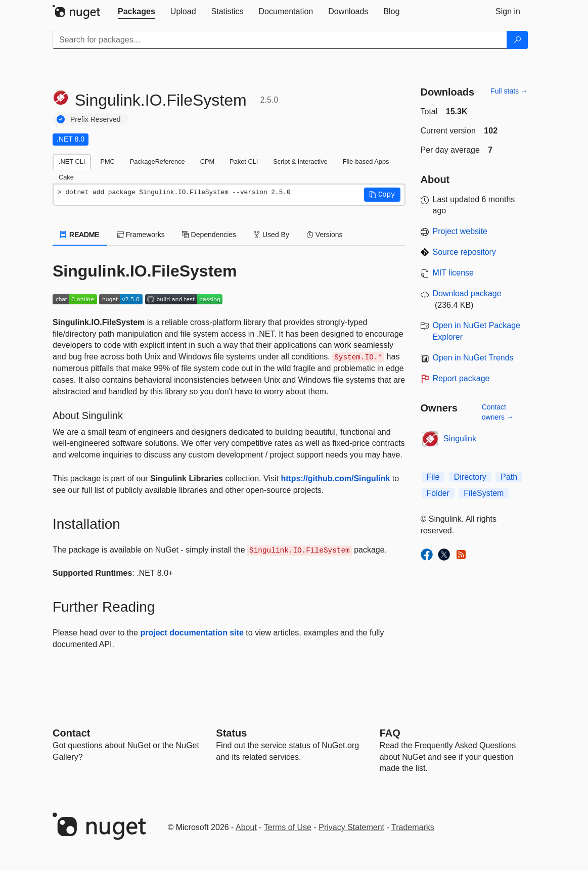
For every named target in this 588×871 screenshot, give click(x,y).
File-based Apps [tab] (366, 162)
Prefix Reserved (96, 119)
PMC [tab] (107, 162)
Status (231, 733)
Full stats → (509, 91)
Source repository (464, 252)
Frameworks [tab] (141, 235)
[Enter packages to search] (280, 40)
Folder (438, 493)
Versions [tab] (325, 235)
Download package (467, 293)
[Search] (517, 40)
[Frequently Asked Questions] (390, 733)
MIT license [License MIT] (454, 273)
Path (509, 477)
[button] (382, 195)
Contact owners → (498, 412)
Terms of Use (288, 827)
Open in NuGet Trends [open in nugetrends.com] (473, 358)
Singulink (460, 439)
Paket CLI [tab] (244, 162)
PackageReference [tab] (157, 162)
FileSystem (484, 493)
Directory (470, 477)
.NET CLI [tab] (72, 162)
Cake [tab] (66, 177)
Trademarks (413, 827)
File (433, 477)
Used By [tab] (271, 235)
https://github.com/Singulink (335, 478)
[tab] (137, 12)
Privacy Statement (351, 827)
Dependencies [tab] (209, 235)
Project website (460, 231)
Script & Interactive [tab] (300, 162)
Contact (71, 733)
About (246, 827)
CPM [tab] (207, 162)
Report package (461, 378)
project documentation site (192, 633)
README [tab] (80, 235)
